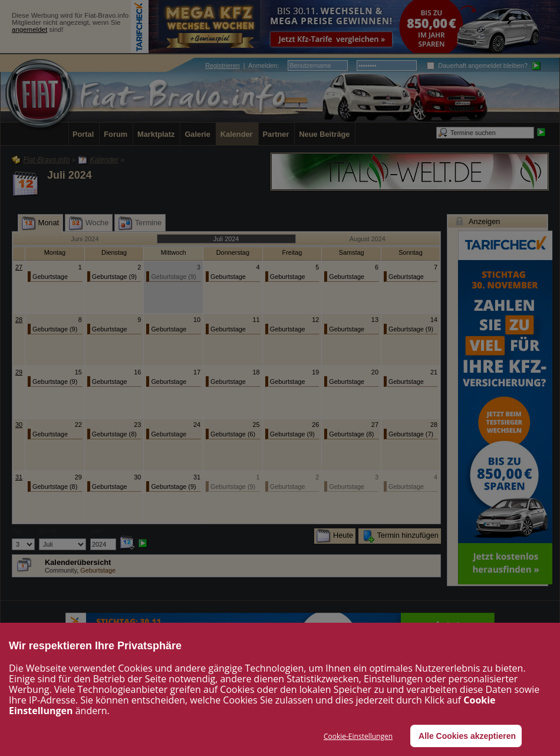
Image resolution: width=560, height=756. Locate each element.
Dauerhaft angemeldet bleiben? (477, 65)
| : (242, 65)
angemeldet (29, 29)
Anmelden (263, 65)
